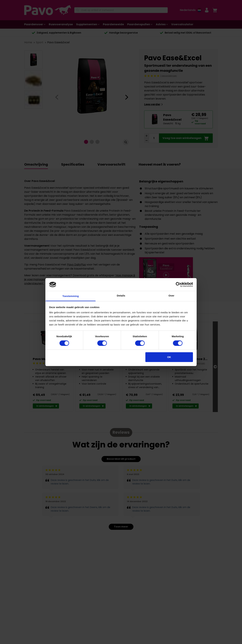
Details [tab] (121, 296)
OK (169, 357)
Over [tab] (172, 296)
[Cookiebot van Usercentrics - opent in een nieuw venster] (178, 285)
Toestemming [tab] (71, 296)
